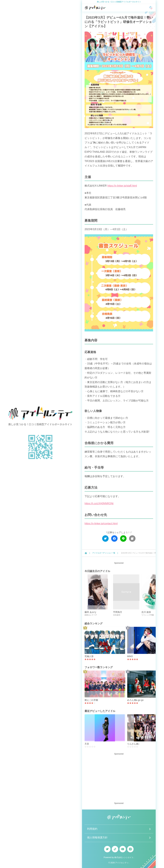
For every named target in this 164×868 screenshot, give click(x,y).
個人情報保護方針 (97, 837)
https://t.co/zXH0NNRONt (99, 503)
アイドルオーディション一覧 (104, 553)
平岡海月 (118, 612)
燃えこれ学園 (91, 700)
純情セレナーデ (91, 615)
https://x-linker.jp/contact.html (101, 524)
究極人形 (89, 656)
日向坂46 (117, 615)
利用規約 (92, 829)
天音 (87, 744)
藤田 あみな (90, 612)
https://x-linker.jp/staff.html (122, 186)
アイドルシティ (122, 863)
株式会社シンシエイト (124, 857)
